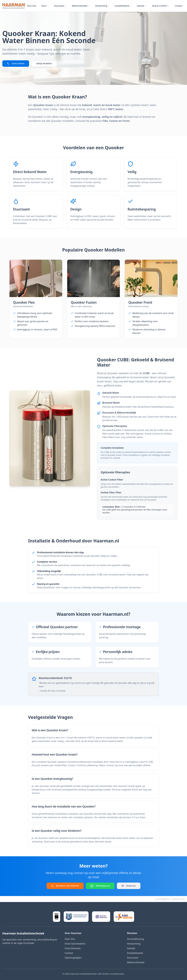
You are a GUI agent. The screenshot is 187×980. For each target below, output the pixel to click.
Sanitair (142, 6)
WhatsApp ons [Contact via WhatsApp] (100, 886)
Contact (179, 6)
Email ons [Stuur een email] (129, 886)
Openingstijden (73, 958)
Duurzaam (60, 6)
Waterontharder (81, 6)
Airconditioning (135, 939)
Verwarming (102, 6)
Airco (45, 6)
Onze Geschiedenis (75, 944)
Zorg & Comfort (161, 6)
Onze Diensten (73, 948)
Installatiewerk (123, 6)
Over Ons (32, 6)
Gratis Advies (16, 63)
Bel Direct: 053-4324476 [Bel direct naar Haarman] (65, 886)
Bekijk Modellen (44, 63)
